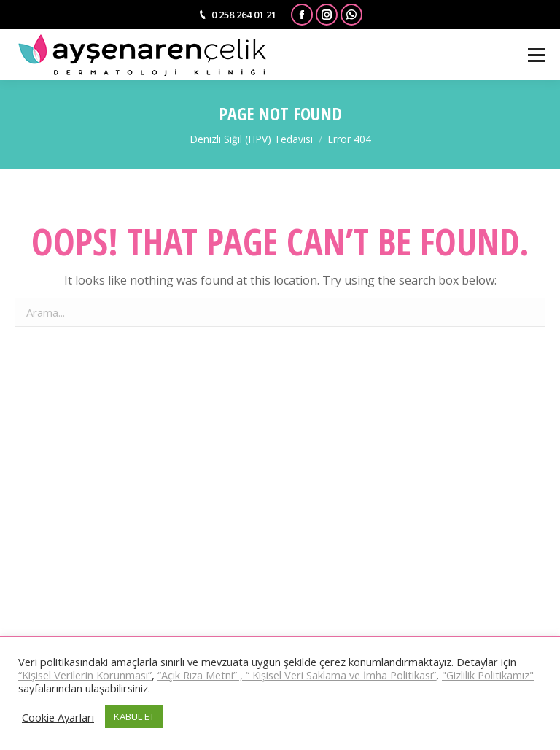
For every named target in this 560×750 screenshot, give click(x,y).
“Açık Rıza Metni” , (202, 675)
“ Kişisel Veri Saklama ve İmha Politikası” (341, 675)
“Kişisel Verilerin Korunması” (85, 675)
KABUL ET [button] (134, 716)
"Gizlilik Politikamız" (488, 675)
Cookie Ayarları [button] (58, 717)
